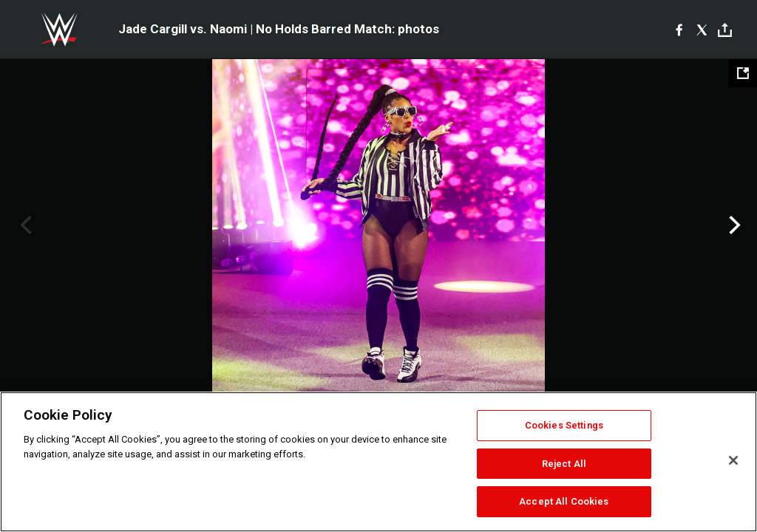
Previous (24, 225)
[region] (378, 462)
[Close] (733, 460)
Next (733, 225)
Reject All (564, 464)
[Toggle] (725, 30)
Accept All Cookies (564, 501)
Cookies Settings (564, 425)
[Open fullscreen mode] (743, 73)
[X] (702, 30)
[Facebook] (679, 30)
